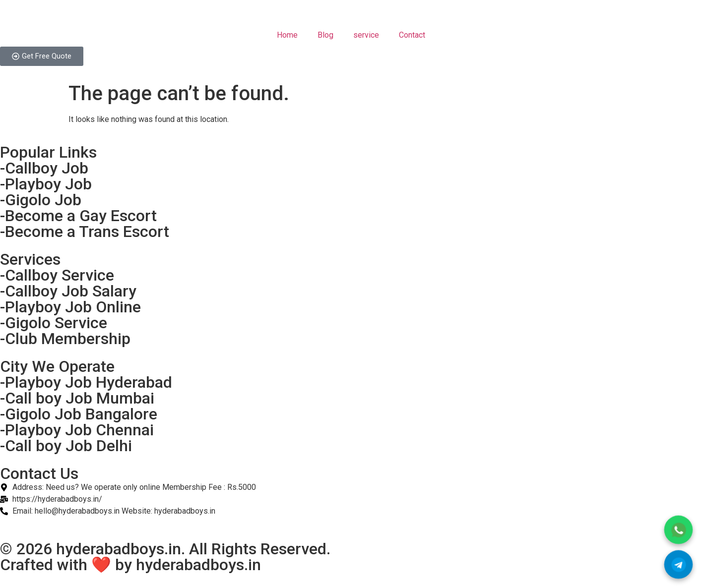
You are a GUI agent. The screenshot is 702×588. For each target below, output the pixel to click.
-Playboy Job (46, 184)
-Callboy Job (44, 168)
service (366, 35)
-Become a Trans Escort (85, 232)
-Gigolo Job (41, 200)
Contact (412, 35)
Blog (325, 35)
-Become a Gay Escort (78, 216)
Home (287, 35)
